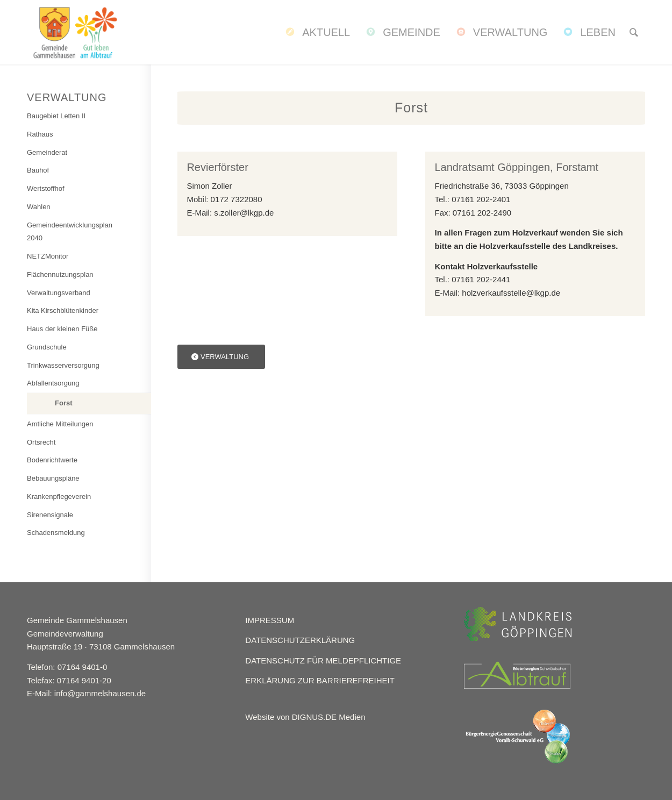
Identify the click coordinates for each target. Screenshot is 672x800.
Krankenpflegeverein (59, 497)
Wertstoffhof (46, 188)
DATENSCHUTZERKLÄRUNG (300, 640)
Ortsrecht (41, 442)
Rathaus (40, 134)
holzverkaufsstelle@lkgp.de (511, 293)
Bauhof (38, 170)
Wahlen (39, 207)
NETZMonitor (48, 256)
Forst (64, 403)
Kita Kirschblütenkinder (63, 310)
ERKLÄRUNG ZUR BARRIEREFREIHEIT (320, 680)
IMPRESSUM (270, 620)
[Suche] (634, 32)
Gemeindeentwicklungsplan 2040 (70, 232)
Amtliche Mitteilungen (60, 424)
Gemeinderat (47, 152)
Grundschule (47, 347)
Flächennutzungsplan (60, 274)
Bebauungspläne (53, 478)
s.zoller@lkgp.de (244, 213)
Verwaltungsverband (59, 293)
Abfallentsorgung (53, 383)
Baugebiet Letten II (56, 116)
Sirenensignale (50, 515)
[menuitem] (317, 32)
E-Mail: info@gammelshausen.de (86, 693)
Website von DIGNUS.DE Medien (305, 717)
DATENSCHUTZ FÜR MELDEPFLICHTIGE (323, 660)
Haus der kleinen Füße (62, 329)
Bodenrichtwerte (52, 460)
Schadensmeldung (56, 533)
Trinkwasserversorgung (63, 365)
